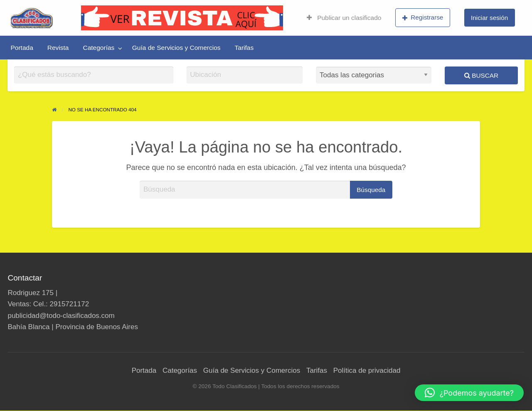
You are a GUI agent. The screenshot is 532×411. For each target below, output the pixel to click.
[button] (469, 393)
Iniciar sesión (489, 18)
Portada (22, 48)
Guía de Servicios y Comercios (176, 48)
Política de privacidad (367, 370)
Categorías (99, 48)
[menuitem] (344, 18)
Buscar (481, 75)
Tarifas (244, 48)
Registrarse (423, 17)
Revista (58, 48)
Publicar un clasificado (344, 18)
